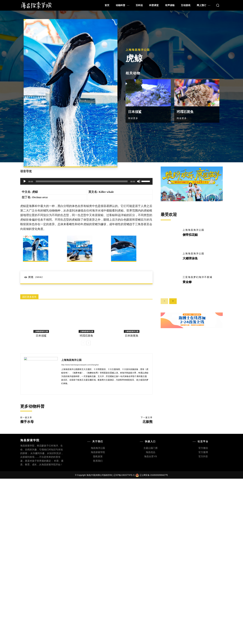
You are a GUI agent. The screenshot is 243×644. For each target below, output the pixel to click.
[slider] (82, 181)
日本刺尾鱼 (132, 336)
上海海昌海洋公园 (138, 50)
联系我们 (98, 461)
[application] (86, 181)
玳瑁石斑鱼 (185, 112)
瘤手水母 (27, 422)
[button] (218, 5)
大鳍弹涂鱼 (190, 258)
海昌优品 (151, 452)
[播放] (25, 181)
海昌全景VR (150, 456)
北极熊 (147, 422)
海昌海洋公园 (98, 448)
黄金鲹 (187, 282)
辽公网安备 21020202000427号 (154, 475)
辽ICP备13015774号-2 (124, 475)
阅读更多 (133, 118)
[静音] (139, 181)
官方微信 (203, 448)
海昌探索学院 (98, 452)
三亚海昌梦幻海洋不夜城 (197, 277)
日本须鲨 (135, 112)
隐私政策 (98, 456)
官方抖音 (203, 456)
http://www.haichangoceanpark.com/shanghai (80, 365)
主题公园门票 (151, 448)
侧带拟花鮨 (190, 235)
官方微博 (203, 452)
